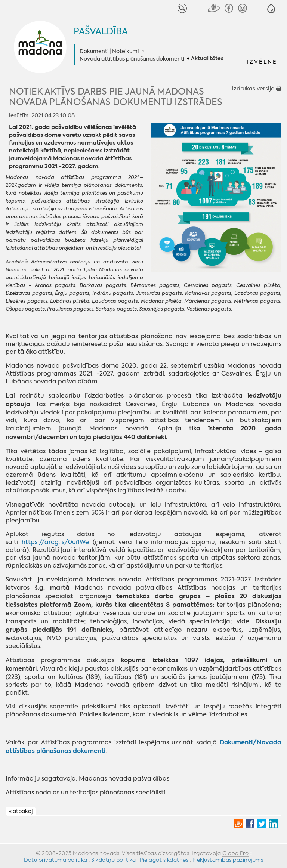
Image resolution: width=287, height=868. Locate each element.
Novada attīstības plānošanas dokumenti (132, 59)
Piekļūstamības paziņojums (228, 860)
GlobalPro (236, 853)
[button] (271, 8)
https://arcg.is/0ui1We (55, 542)
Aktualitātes (207, 59)
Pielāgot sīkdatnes (164, 860)
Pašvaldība (101, 31)
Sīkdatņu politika (114, 860)
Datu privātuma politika (56, 860)
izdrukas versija (257, 89)
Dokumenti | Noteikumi (109, 51)
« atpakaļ (21, 811)
